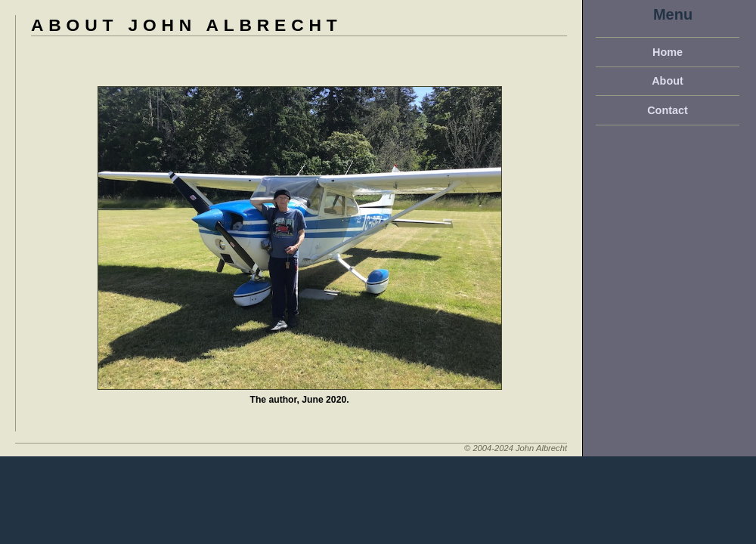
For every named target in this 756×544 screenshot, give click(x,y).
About (668, 81)
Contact (668, 110)
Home (668, 52)
